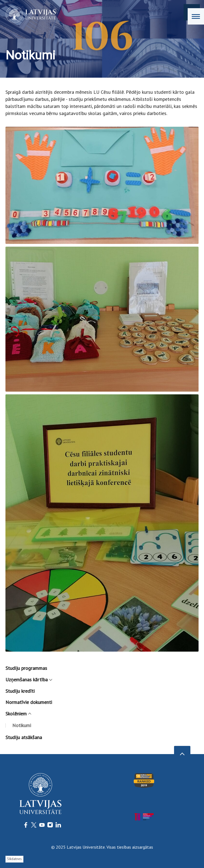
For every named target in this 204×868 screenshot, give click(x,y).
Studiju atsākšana (24, 737)
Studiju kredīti (20, 691)
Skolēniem (18, 714)
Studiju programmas (26, 668)
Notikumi (22, 725)
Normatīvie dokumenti (29, 702)
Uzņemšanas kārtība (29, 680)
